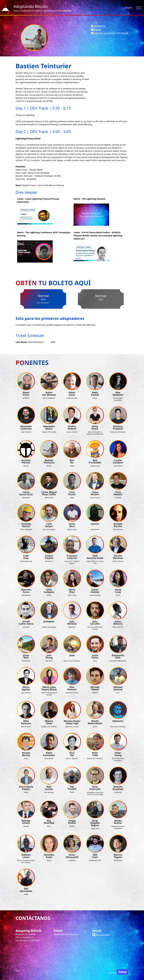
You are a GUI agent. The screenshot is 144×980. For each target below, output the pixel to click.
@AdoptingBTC (101, 935)
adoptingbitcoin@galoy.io (66, 934)
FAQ (18, 971)
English (129, 8)
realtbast (98, 26)
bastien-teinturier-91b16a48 (110, 33)
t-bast (96, 30)
